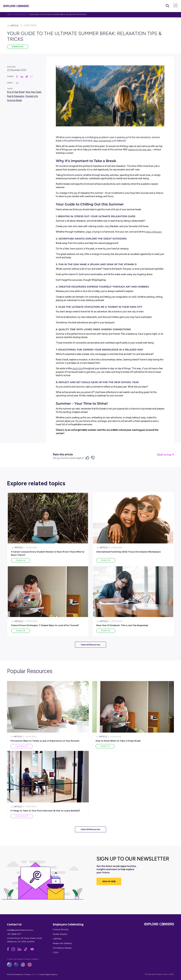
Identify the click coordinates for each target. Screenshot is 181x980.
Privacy (28, 974)
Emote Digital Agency (48, 974)
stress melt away (154, 232)
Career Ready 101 (22, 754)
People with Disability (62, 943)
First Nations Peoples (62, 948)
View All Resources (90, 645)
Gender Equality (60, 934)
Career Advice (21, 15)
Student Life (18, 47)
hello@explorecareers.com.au (20, 930)
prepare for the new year (140, 150)
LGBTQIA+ (57, 939)
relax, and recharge (102, 141)
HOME (9, 15)
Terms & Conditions (15, 974)
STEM (56, 953)
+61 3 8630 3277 (14, 934)
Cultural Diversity (61, 929)
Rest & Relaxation (16, 96)
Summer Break (14, 100)
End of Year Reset (16, 92)
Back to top (166, 455)
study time (77, 368)
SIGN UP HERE (109, 881)
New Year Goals (33, 92)
